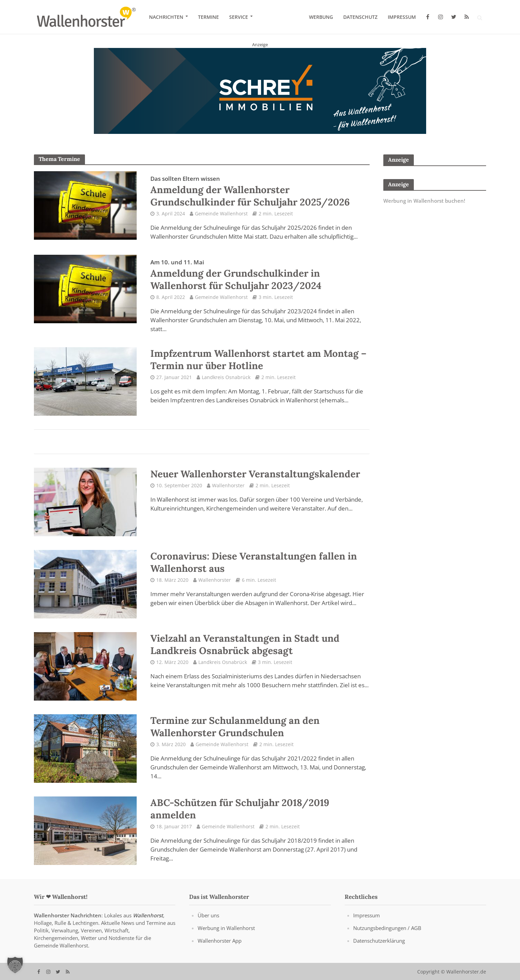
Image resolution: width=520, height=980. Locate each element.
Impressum (402, 17)
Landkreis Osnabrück (226, 377)
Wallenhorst (148, 915)
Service (239, 17)
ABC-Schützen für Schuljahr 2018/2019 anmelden (240, 809)
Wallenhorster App (220, 941)
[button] (15, 965)
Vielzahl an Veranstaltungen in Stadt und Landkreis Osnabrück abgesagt (245, 644)
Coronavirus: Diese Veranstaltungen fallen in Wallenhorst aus (254, 562)
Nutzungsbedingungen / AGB (387, 928)
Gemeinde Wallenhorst (221, 213)
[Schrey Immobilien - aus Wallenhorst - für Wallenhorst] (260, 90)
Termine (208, 17)
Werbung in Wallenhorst (226, 928)
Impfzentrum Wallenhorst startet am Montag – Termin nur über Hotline (258, 360)
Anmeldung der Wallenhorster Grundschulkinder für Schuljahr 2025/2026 (250, 191)
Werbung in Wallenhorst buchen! (424, 201)
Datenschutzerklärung (379, 941)
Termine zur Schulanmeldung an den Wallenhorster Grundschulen (235, 727)
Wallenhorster (228, 485)
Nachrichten (166, 17)
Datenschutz (360, 17)
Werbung (321, 17)
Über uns (208, 915)
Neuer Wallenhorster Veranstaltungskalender (255, 474)
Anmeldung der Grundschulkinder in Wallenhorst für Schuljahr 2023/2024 (236, 275)
